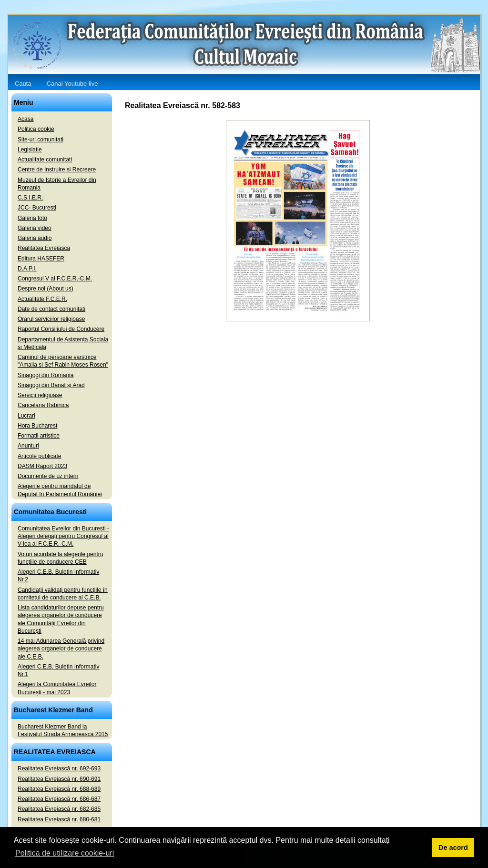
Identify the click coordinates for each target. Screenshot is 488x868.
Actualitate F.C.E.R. (42, 299)
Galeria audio (35, 238)
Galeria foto (32, 218)
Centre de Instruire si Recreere (57, 170)
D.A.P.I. (27, 269)
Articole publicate (39, 456)
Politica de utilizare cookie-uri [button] (65, 853)
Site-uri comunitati (41, 140)
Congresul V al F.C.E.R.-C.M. (55, 279)
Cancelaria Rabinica (43, 405)
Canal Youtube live (72, 84)
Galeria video (35, 228)
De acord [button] (453, 848)
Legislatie (30, 150)
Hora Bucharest (37, 426)
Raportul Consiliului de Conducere (61, 329)
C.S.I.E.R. (30, 198)
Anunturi (28, 446)
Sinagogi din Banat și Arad (51, 385)
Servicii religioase (40, 395)
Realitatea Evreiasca (44, 248)
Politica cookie (36, 129)
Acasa (25, 119)
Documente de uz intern (48, 476)
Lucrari (26, 416)
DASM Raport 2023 (42, 466)
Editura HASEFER (41, 259)
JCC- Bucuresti (37, 208)
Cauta (23, 84)
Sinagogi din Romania (46, 375)
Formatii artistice (39, 436)
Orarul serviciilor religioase (51, 319)
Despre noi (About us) (46, 289)
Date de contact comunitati (51, 309)
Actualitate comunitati (45, 160)
